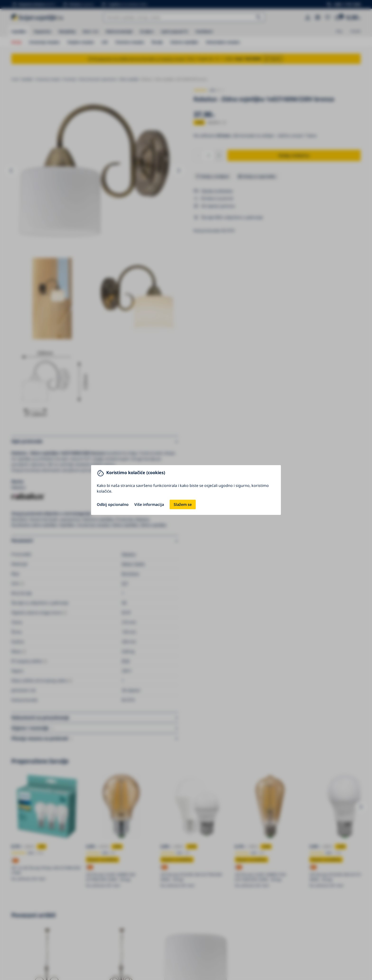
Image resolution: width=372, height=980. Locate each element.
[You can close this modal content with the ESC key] (186, 490)
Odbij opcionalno (113, 504)
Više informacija (149, 504)
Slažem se (183, 504)
